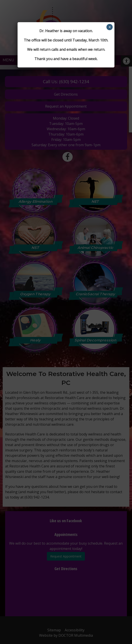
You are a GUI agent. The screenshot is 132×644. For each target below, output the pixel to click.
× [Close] (110, 27)
